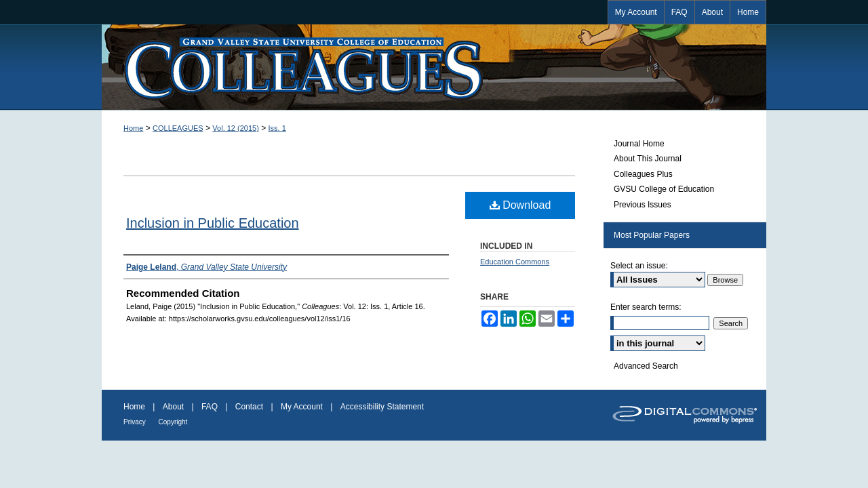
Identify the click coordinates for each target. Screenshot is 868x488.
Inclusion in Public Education (213, 223)
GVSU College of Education (664, 189)
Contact (251, 407)
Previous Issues (643, 205)
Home (133, 128)
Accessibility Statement (382, 407)
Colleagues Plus (643, 174)
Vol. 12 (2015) (236, 128)
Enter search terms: (646, 307)
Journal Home (639, 144)
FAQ (211, 407)
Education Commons (515, 262)
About (175, 407)
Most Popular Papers (652, 235)
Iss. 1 (277, 128)
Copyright (173, 422)
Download (520, 205)
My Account (303, 407)
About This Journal (648, 159)
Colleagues (434, 67)
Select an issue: (639, 266)
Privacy (136, 422)
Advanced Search (646, 366)
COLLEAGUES (178, 128)
